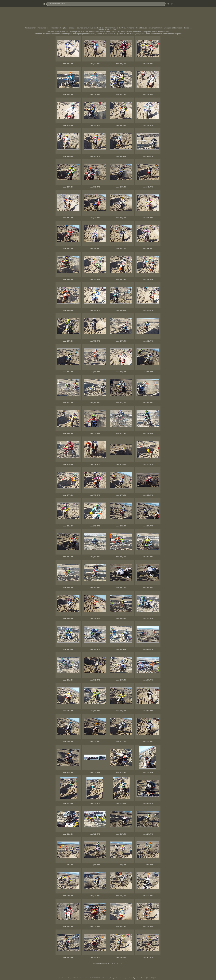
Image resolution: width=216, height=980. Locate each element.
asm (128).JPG (148, 95)
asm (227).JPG (121, 865)
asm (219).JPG (121, 803)
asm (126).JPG (95, 95)
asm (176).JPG (148, 464)
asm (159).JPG (121, 341)
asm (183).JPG (121, 526)
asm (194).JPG (95, 618)
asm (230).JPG (95, 896)
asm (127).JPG (121, 95)
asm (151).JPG (121, 279)
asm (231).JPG (121, 896)
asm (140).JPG (148, 187)
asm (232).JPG (148, 896)
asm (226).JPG (95, 865)
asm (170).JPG (95, 433)
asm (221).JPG (68, 834)
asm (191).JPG (121, 588)
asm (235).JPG (121, 926)
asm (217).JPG (68, 803)
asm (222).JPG (95, 834)
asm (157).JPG (68, 341)
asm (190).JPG (95, 588)
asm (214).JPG (95, 772)
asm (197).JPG (68, 649)
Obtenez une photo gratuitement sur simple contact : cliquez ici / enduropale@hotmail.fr (127, 978)
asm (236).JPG (148, 926)
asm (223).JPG (121, 834)
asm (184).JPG (148, 526)
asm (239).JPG (121, 957)
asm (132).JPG (148, 125)
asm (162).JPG (95, 372)
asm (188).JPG (148, 557)
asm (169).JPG (68, 433)
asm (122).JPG (95, 64)
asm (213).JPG (68, 772)
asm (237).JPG (68, 957)
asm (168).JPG (148, 403)
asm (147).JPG (121, 249)
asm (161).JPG (68, 372)
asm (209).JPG (68, 742)
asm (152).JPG (148, 279)
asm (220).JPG (148, 803)
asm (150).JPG (95, 279)
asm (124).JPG (148, 64)
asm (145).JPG (68, 249)
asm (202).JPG (95, 680)
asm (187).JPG (121, 557)
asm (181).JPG (68, 526)
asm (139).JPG (121, 187)
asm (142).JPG (95, 218)
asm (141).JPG (68, 218)
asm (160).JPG (148, 341)
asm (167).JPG (121, 403)
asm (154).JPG (95, 310)
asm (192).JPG (148, 588)
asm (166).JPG (95, 403)
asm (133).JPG (68, 156)
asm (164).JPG (148, 372)
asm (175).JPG (121, 464)
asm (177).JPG (68, 495)
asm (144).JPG (148, 218)
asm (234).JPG (95, 926)
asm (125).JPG (68, 95)
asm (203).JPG (121, 680)
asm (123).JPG (121, 64)
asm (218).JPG (95, 803)
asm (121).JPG (68, 64)
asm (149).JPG (68, 279)
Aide (155, 978)
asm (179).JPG (121, 495)
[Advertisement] (108, 16)
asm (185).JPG (68, 557)
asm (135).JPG (121, 156)
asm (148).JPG (148, 249)
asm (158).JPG (95, 341)
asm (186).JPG (95, 557)
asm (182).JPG (95, 526)
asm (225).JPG (68, 865)
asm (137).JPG (68, 187)
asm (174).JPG (95, 464)
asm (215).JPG (121, 772)
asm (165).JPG (68, 403)
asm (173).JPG (68, 464)
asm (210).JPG (95, 742)
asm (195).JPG (121, 618)
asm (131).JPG (121, 125)
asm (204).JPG (148, 680)
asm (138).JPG (95, 187)
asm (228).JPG (148, 865)
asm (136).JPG (148, 156)
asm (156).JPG (148, 310)
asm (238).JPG (95, 957)
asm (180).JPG (148, 495)
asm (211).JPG (121, 742)
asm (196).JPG (148, 618)
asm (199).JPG (121, 649)
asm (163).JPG (121, 372)
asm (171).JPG (121, 433)
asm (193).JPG (68, 618)
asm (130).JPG (95, 125)
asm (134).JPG (95, 156)
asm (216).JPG (148, 772)
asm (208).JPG (148, 711)
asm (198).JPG (95, 649)
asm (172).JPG (148, 433)
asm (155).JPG (121, 310)
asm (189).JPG (68, 588)
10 (117, 963)
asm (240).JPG (148, 957)
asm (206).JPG (95, 711)
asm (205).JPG (68, 711)
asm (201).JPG (68, 680)
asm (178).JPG (95, 495)
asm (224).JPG (148, 834)
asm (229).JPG (68, 896)
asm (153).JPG (68, 310)
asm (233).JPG (68, 926)
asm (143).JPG (121, 218)
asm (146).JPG (95, 249)
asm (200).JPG (148, 649)
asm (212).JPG (148, 742)
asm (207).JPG (121, 711)
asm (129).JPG (68, 125)
